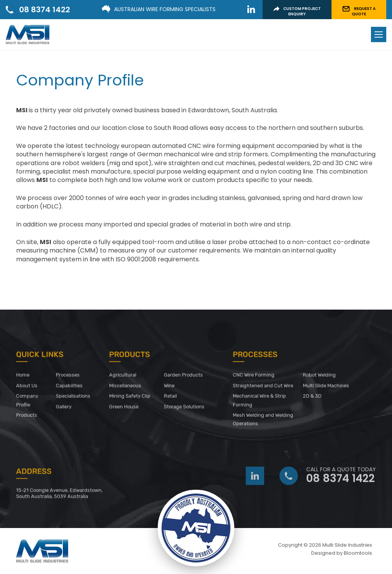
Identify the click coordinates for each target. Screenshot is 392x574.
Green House (124, 409)
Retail (170, 398)
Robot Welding (319, 377)
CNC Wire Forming (254, 377)
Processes (68, 377)
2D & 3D (312, 398)
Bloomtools (358, 555)
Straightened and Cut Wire (263, 388)
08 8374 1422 (45, 10)
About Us (27, 388)
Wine (169, 388)
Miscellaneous (125, 388)
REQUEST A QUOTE (359, 11)
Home (23, 377)
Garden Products (183, 377)
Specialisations (73, 398)
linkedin (251, 9)
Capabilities (69, 388)
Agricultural (123, 377)
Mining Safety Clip (130, 398)
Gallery (64, 409)
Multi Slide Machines (326, 388)
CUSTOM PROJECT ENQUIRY (297, 11)
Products (27, 417)
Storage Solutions (184, 409)
